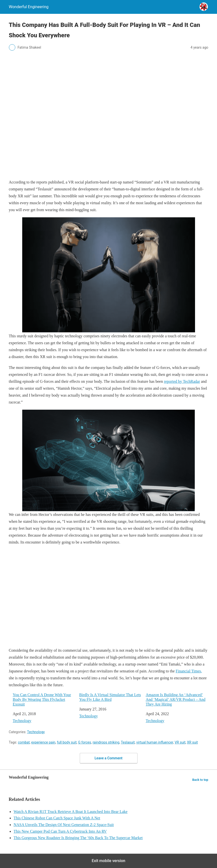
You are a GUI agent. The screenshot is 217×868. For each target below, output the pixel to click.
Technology (22, 721)
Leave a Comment (108, 758)
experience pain (43, 742)
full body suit (67, 742)
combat (24, 742)
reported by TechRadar (182, 381)
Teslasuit (128, 742)
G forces (84, 742)
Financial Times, (189, 671)
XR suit (193, 742)
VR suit (180, 742)
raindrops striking (106, 742)
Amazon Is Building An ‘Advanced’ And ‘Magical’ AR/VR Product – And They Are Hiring (176, 699)
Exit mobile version (108, 861)
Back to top (200, 780)
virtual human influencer (155, 742)
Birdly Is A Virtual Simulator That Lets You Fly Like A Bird (110, 697)
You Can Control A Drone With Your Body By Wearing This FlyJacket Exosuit (42, 699)
